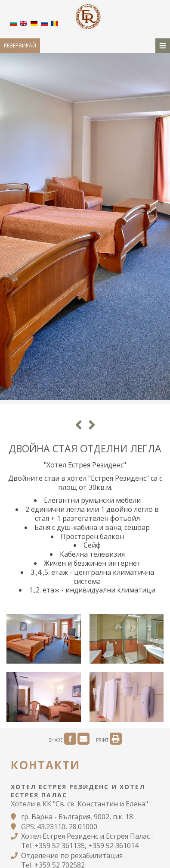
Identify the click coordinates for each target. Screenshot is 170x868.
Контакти (45, 765)
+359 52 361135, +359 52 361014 (87, 846)
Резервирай (20, 45)
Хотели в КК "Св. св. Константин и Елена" (79, 804)
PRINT (109, 740)
